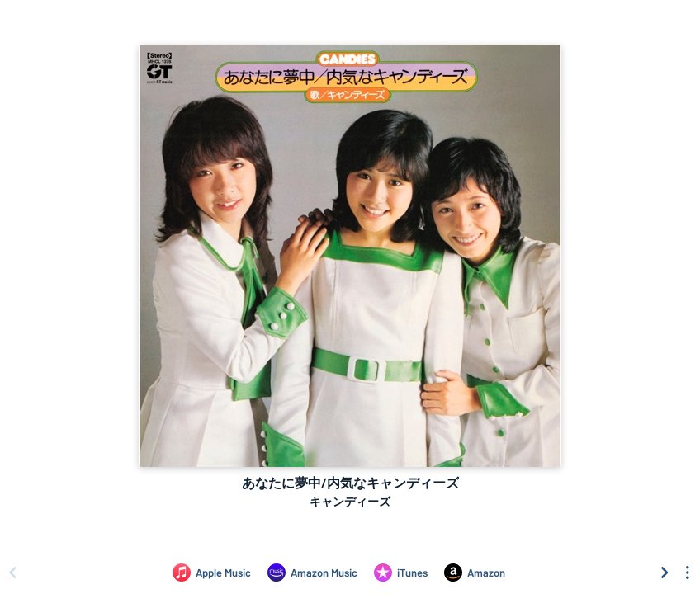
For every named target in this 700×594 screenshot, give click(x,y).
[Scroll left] (12, 573)
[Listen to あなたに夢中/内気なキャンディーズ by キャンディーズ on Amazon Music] (312, 573)
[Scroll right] (665, 573)
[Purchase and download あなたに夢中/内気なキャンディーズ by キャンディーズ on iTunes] (401, 573)
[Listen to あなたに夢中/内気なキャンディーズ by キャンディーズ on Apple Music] (212, 573)
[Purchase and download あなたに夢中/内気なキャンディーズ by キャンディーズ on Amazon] (475, 573)
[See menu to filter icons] (688, 573)
